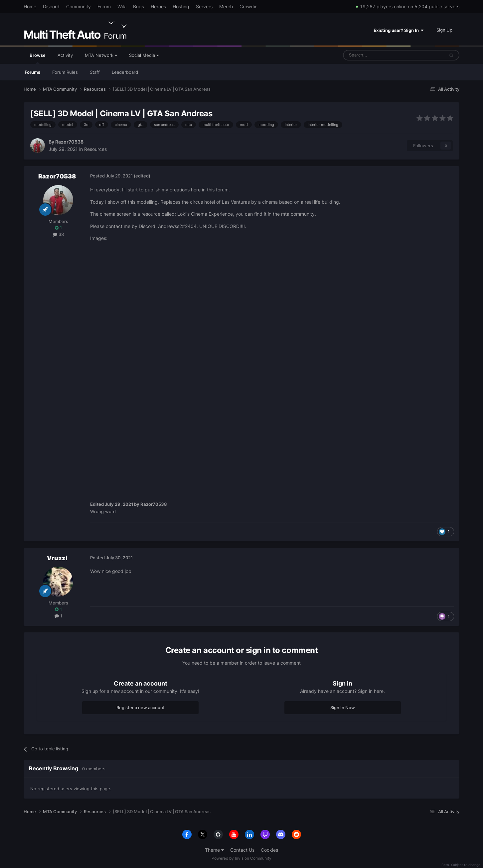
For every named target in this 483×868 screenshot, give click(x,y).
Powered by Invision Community (241, 858)
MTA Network (101, 55)
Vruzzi (57, 558)
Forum (104, 6)
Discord (51, 6)
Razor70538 (69, 142)
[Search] (378, 55)
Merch (226, 6)
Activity (65, 55)
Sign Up (444, 30)
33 (58, 234)
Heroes (158, 6)
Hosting (181, 6)
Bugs (139, 6)
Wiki (122, 6)
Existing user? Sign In (399, 30)
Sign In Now (343, 707)
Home (30, 6)
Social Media (144, 55)
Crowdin (248, 6)
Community (79, 6)
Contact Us (242, 850)
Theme (214, 850)
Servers (204, 6)
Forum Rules (65, 72)
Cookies (269, 850)
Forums (32, 72)
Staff (95, 72)
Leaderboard (125, 72)
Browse (38, 58)
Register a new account (141, 707)
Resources (95, 149)
